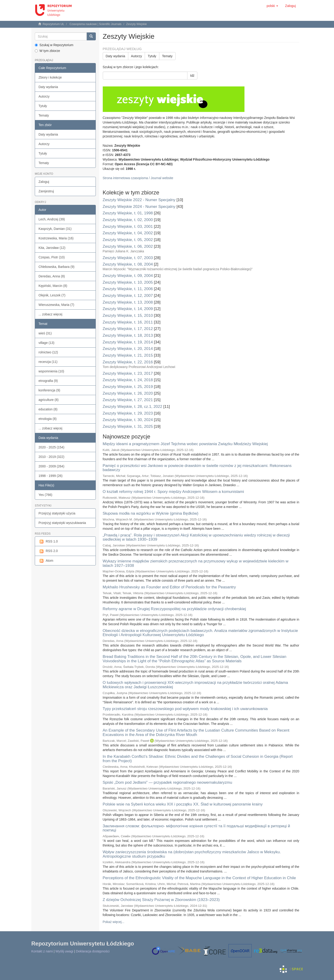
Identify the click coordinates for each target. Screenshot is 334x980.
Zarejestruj (46, 191)
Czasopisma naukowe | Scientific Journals (96, 24)
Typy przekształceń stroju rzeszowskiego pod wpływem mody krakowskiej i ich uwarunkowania (185, 709)
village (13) (46, 343)
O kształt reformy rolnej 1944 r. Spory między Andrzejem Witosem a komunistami (173, 492)
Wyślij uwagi (64, 951)
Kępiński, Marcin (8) (53, 286)
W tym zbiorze (47, 51)
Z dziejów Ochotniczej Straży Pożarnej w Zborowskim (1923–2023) (161, 900)
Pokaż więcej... (114, 922)
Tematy (44, 115)
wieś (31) (45, 333)
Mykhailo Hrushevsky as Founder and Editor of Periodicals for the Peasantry (169, 587)
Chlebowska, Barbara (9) (56, 267)
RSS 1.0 (48, 542)
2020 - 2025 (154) (51, 447)
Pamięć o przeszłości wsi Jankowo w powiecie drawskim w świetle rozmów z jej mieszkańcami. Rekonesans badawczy (197, 468)
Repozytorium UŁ (53, 24)
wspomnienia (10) (51, 371)
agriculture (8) (48, 400)
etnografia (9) (48, 381)
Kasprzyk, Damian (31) (55, 229)
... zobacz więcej (50, 314)
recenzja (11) (48, 362)
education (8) (48, 409)
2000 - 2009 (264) (51, 466)
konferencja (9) (49, 390)
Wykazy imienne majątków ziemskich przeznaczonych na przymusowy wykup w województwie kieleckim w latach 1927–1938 (196, 563)
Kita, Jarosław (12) (52, 248)
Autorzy (44, 96)
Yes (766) (45, 495)
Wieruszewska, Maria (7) (56, 305)
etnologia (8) (48, 419)
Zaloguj (44, 182)
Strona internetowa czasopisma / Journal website (138, 178)
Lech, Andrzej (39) (52, 219)
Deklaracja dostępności (93, 951)
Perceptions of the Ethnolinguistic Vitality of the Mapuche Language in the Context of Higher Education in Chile (199, 878)
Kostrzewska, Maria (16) (56, 238)
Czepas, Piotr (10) (52, 257)
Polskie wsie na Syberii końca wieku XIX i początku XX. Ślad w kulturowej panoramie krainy (183, 804)
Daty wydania (48, 87)
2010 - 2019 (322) (51, 457)
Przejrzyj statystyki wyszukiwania (62, 523)
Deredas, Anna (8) (52, 276)
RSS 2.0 (48, 551)
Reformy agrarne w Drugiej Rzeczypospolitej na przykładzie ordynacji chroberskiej (174, 609)
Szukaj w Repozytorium (54, 45)
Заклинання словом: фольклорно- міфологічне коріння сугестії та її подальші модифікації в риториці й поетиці (196, 828)
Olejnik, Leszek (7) (52, 295)
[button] (272, 6)
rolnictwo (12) (48, 352)
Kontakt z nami (42, 951)
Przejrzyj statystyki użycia (57, 513)
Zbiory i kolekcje (50, 77)
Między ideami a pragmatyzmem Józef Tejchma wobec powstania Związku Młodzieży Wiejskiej (185, 444)
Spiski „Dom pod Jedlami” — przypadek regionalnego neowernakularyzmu (167, 782)
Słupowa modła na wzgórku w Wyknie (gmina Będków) (151, 513)
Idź (192, 76)
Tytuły (43, 106)
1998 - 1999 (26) (51, 476)
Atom (46, 561)
